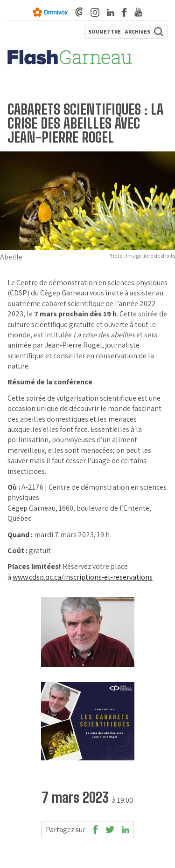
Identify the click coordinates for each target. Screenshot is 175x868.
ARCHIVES (137, 32)
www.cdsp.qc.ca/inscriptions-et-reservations (83, 577)
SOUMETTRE (105, 32)
